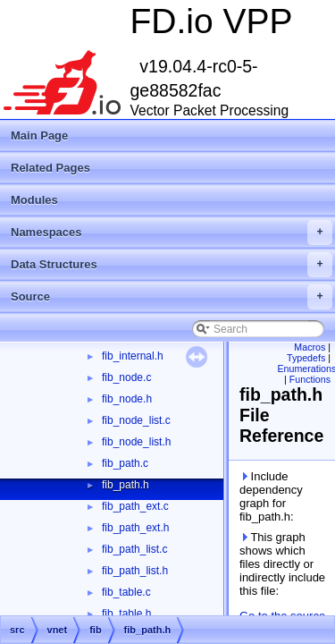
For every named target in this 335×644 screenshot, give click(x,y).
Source (172, 297)
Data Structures (172, 265)
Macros (310, 347)
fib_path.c (125, 463)
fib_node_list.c (136, 420)
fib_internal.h (133, 356)
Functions (310, 379)
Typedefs (306, 358)
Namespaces (172, 233)
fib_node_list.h (136, 442)
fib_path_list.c (134, 549)
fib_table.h (126, 614)
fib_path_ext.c (135, 506)
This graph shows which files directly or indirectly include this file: (282, 564)
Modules (34, 200)
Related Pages (50, 168)
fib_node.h (127, 399)
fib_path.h (126, 485)
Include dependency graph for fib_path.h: (271, 496)
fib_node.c (126, 377)
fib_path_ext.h (135, 528)
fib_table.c (126, 592)
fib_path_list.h (135, 571)
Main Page (39, 136)
